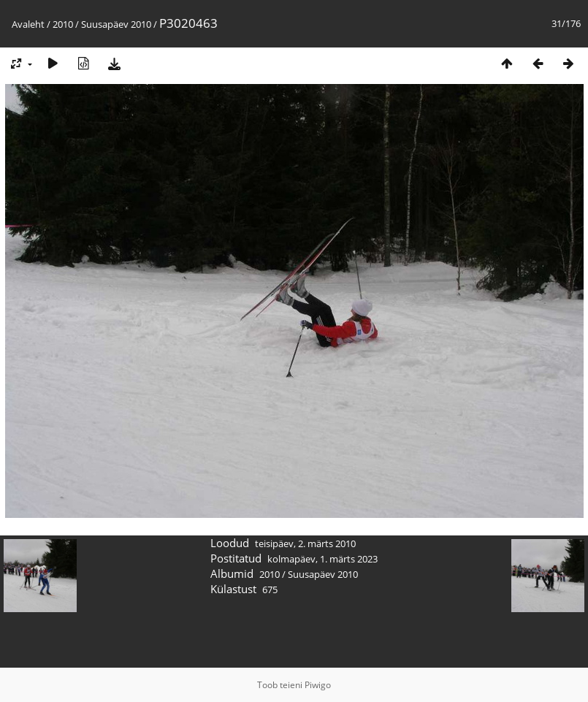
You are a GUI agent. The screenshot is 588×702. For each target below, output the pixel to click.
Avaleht (28, 24)
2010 (63, 24)
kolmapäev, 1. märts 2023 (322, 559)
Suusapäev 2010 (116, 24)
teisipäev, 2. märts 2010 (305, 543)
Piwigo (318, 685)
